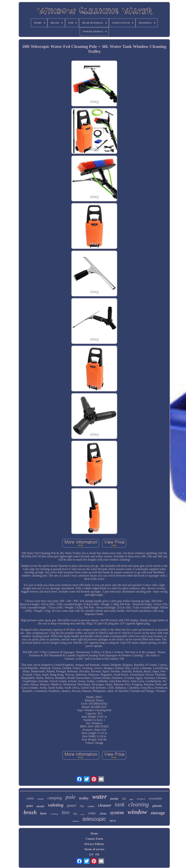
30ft (82, 806)
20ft (124, 799)
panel (71, 805)
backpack (141, 799)
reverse (41, 799)
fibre (83, 814)
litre (66, 813)
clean (103, 814)
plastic (157, 806)
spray (113, 820)
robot (30, 798)
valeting (56, 805)
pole (71, 797)
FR (97, 854)
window (137, 812)
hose (43, 813)
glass (131, 799)
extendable (155, 798)
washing (54, 814)
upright (40, 806)
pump (114, 799)
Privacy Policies (94, 844)
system (117, 812)
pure (30, 806)
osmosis (76, 821)
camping (55, 798)
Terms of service (94, 849)
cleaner (105, 805)
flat (75, 814)
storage (158, 813)
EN (91, 854)
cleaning (139, 804)
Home (94, 833)
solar (92, 813)
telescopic (94, 819)
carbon (91, 806)
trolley (84, 798)
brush (30, 812)
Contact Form (94, 839)
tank (120, 804)
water (100, 797)
